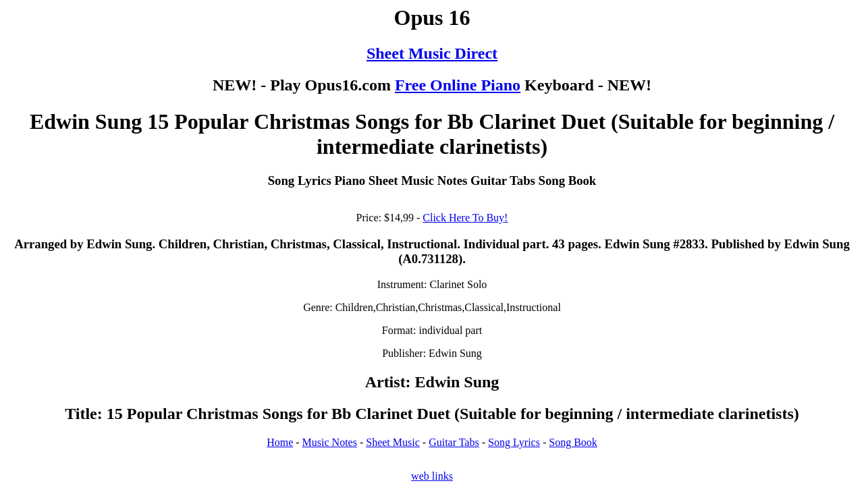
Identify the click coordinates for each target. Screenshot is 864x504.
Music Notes (330, 442)
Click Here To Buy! (465, 218)
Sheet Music (393, 442)
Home (280, 442)
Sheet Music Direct (432, 53)
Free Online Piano (458, 85)
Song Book (573, 442)
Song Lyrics (514, 442)
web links (432, 476)
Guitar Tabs (454, 442)
